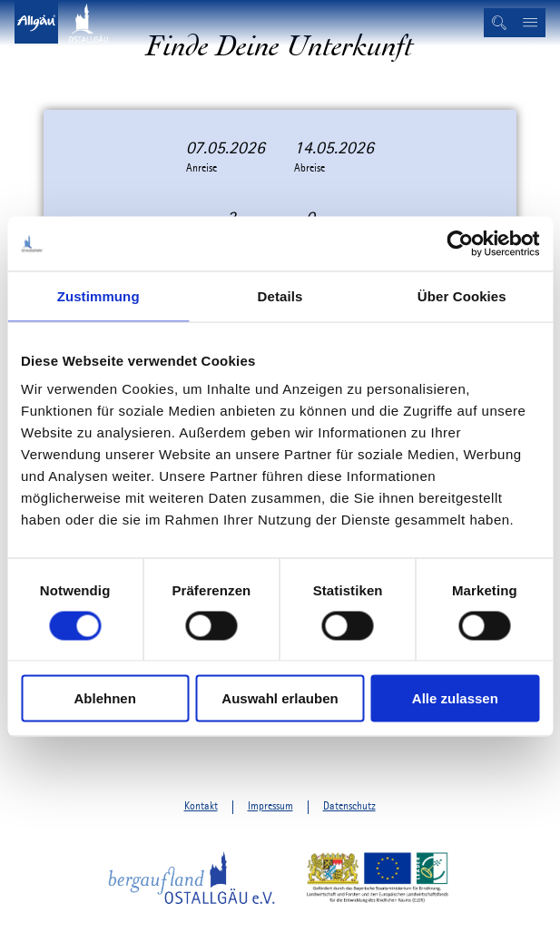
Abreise (309, 168)
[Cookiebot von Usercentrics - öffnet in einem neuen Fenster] (460, 243)
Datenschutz (349, 806)
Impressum (270, 806)
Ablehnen (105, 698)
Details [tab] (280, 295)
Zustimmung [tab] (98, 295)
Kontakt (201, 806)
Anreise (201, 168)
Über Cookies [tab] (462, 295)
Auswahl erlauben (280, 698)
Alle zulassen (455, 698)
